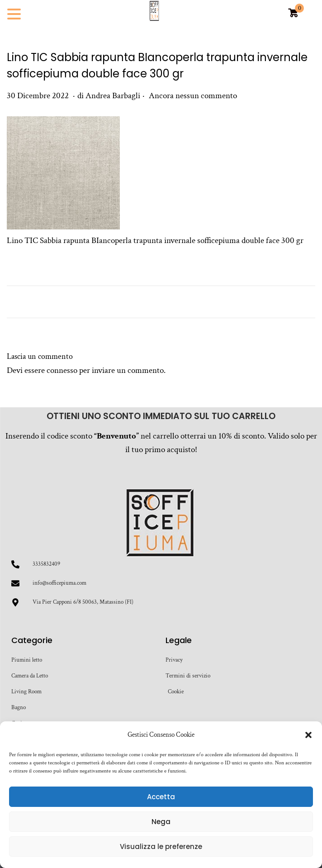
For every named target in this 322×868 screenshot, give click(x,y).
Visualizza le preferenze (161, 847)
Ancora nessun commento (193, 96)
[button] (308, 735)
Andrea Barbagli (113, 96)
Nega (161, 822)
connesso (62, 370)
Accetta (161, 797)
